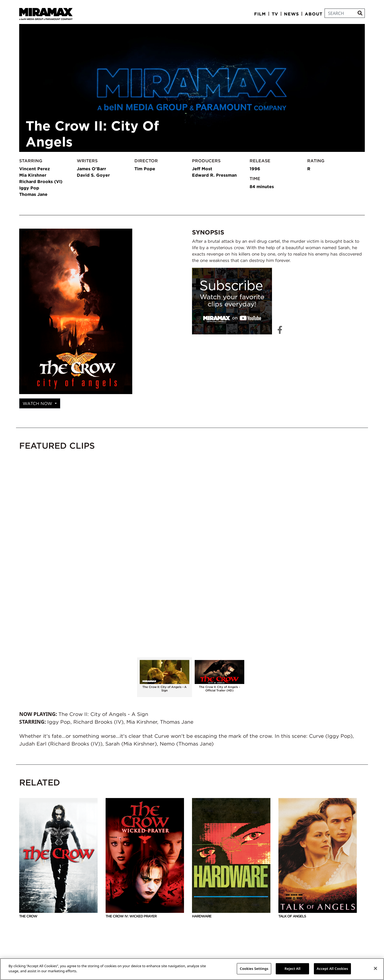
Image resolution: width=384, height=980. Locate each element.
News (291, 14)
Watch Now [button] (38, 403)
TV (275, 14)
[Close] (375, 968)
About (314, 14)
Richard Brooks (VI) (41, 181)
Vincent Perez (35, 169)
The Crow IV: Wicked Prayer (145, 858)
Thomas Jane (33, 194)
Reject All (293, 969)
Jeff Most (202, 169)
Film (260, 14)
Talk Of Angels (318, 858)
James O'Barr (91, 169)
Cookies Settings (254, 969)
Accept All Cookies (333, 969)
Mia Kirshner (33, 175)
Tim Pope (145, 169)
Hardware (231, 858)
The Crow (58, 858)
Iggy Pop (29, 188)
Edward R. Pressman (214, 175)
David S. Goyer (93, 175)
